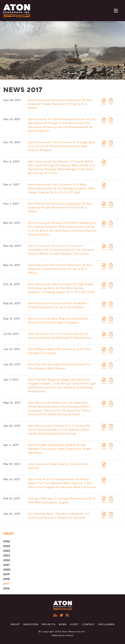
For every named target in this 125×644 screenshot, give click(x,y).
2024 (7, 551)
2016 (6, 588)
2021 (6, 565)
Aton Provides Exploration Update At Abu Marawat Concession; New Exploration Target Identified (60, 449)
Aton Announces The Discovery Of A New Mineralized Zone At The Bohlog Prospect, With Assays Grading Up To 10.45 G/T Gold (61, 188)
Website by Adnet (63, 635)
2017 (6, 584)
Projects (49, 624)
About (15, 624)
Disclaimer (106, 624)
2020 (7, 570)
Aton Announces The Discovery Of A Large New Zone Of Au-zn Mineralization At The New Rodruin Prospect (61, 146)
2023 (7, 555)
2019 (6, 574)
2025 (7, 546)
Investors (31, 624)
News (63, 624)
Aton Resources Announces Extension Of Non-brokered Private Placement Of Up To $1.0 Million (61, 104)
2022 (7, 560)
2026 (7, 541)
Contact (88, 624)
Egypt (74, 624)
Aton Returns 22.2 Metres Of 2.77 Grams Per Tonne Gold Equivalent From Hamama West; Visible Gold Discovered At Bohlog (59, 430)
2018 (7, 579)
